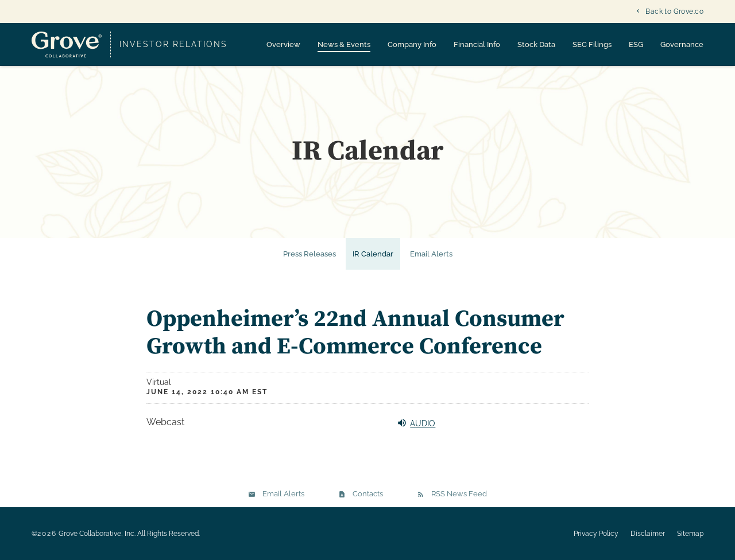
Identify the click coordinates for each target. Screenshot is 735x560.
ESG (636, 44)
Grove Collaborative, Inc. (97, 534)
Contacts (368, 494)
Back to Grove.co (674, 11)
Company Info (412, 44)
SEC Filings (592, 44)
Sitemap (690, 534)
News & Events (344, 44)
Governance (682, 44)
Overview (283, 44)
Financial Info (477, 44)
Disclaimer (648, 534)
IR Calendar (373, 254)
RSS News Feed (459, 494)
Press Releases (310, 254)
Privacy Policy (596, 534)
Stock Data (536, 44)
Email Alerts (431, 254)
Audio (416, 423)
